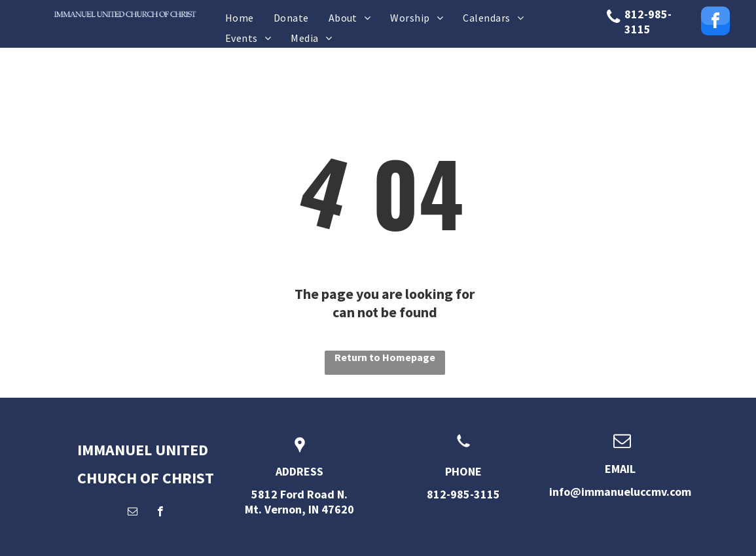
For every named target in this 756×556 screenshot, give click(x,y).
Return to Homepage (385, 357)
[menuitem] (240, 18)
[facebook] (715, 23)
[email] (133, 513)
